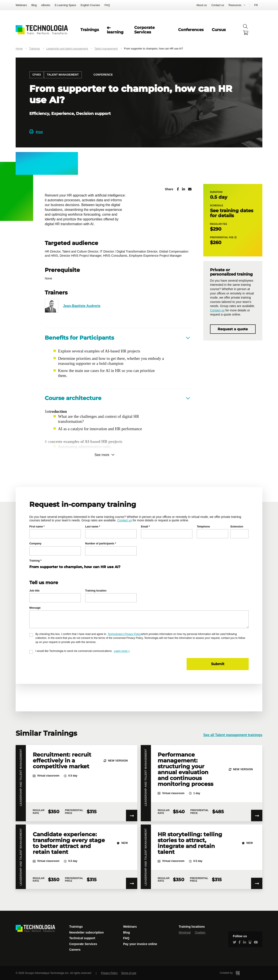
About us (202, 5)
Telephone (203, 527)
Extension (237, 527)
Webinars (21, 5)
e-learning (115, 30)
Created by (235, 973)
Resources (235, 5)
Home (19, 49)
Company (35, 544)
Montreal (185, 932)
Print (36, 132)
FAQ (107, 5)
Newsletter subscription (87, 932)
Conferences (191, 30)
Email (145, 527)
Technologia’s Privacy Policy (124, 634)
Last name (93, 527)
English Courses (90, 5)
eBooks (46, 5)
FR (256, 5)
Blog (34, 5)
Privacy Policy (109, 973)
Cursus (219, 30)
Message (35, 608)
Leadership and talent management (67, 49)
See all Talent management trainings (233, 735)
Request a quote (233, 329)
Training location (96, 591)
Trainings (90, 30)
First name (37, 527)
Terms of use (129, 973)
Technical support (82, 938)
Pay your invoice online (140, 944)
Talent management (106, 49)
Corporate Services (144, 30)
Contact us (218, 5)
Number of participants (101, 544)
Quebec (200, 932)
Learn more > (122, 651)
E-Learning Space (65, 5)
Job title (34, 591)
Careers (75, 950)
